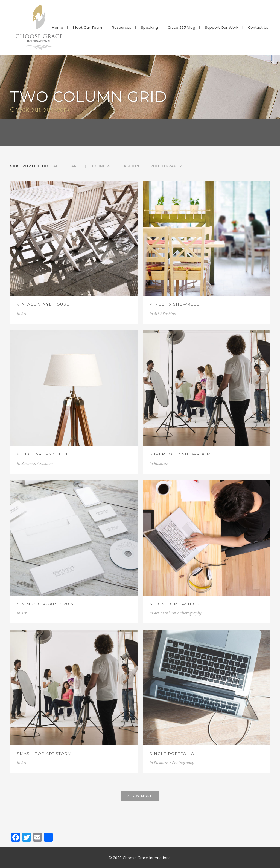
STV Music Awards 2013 (45, 604)
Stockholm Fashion (175, 604)
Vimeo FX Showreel (174, 304)
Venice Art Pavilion (42, 454)
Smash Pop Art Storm (44, 754)
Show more (140, 796)
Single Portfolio (172, 754)
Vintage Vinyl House (43, 304)
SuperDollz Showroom (180, 454)
